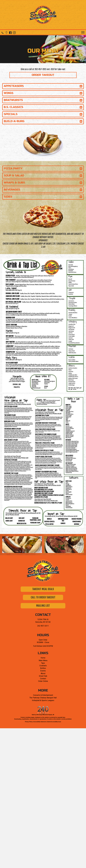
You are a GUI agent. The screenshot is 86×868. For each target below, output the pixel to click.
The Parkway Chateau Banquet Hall (43, 698)
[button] (3, 33)
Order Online (43, 681)
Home (43, 658)
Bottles (43, 668)
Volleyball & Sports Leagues (43, 700)
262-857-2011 (41, 69)
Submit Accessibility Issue (54, 722)
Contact (43, 679)
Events (43, 671)
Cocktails (43, 666)
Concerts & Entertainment (43, 695)
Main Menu (43, 660)
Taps (43, 663)
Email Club (43, 676)
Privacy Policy (29, 722)
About (43, 673)
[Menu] (83, 32)
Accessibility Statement (40, 722)
